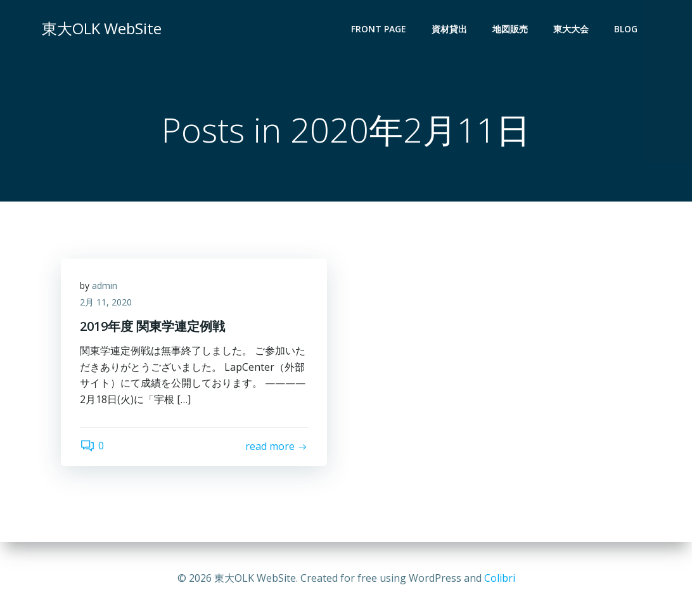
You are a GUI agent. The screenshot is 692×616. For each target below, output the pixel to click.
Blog (626, 29)
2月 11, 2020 (106, 302)
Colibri (500, 578)
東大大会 (571, 29)
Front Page (379, 29)
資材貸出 (449, 29)
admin (105, 286)
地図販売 (510, 29)
